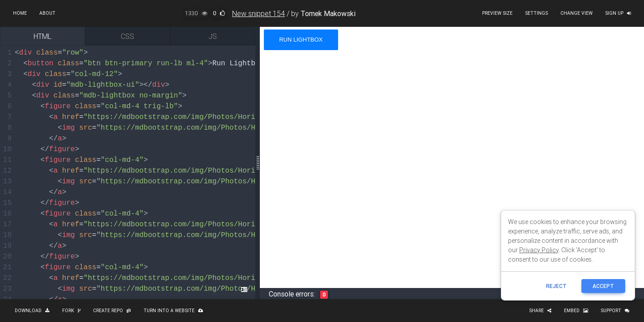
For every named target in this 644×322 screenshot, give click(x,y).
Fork (71, 311)
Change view (576, 13)
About (47, 13)
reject (556, 286)
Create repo (112, 311)
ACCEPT (603, 286)
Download (32, 311)
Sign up (618, 13)
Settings (536, 13)
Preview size (497, 13)
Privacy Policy (539, 250)
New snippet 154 (258, 13)
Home (20, 13)
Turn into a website (173, 311)
